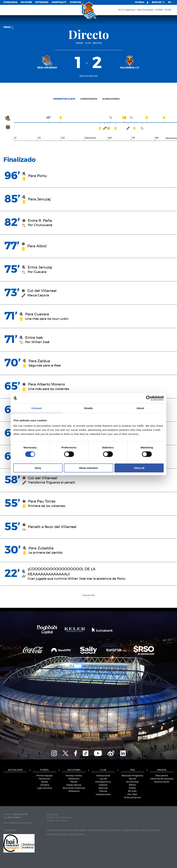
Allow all (139, 468)
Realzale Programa (132, 776)
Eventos (76, 2)
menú (8, 27)
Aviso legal (53, 814)
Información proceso (162, 779)
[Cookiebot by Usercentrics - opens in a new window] (149, 398)
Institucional (103, 776)
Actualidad (15, 770)
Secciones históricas (74, 788)
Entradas (42, 2)
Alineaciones (111, 99)
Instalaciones (103, 795)
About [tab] (140, 408)
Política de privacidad (59, 818)
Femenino (45, 779)
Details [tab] (88, 408)
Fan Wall (132, 795)
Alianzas (103, 788)
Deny (38, 468)
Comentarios (89, 99)
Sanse (45, 782)
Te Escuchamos (132, 798)
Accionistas (132, 782)
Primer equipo (45, 776)
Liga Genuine (45, 788)
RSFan (132, 785)
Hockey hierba (74, 776)
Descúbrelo (162, 776)
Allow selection (88, 468)
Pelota (74, 782)
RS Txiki (132, 791)
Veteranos (74, 791)
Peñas (132, 788)
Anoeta (97, 43)
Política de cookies (57, 821)
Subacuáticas (74, 785)
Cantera (45, 785)
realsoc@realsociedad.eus (18, 823)
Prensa (103, 791)
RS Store (26, 2)
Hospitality (59, 2)
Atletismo (74, 779)
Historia (103, 785)
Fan (132, 770)
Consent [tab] (37, 408)
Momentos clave (64, 99)
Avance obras (162, 782)
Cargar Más (88, 597)
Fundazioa (10, 2)
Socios (132, 779)
